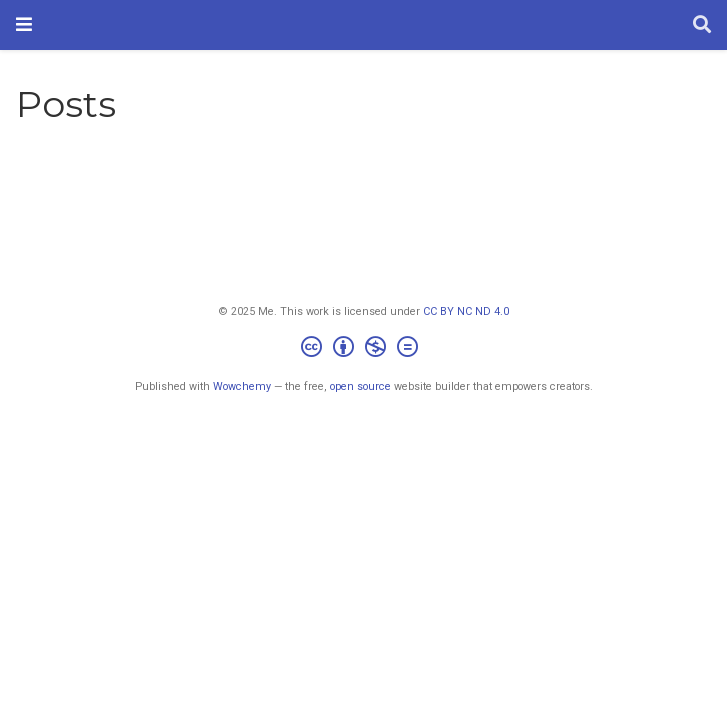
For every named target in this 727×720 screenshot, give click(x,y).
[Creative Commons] (363, 349)
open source (360, 386)
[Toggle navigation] (24, 24)
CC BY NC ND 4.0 (466, 311)
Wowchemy (242, 386)
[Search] (702, 25)
